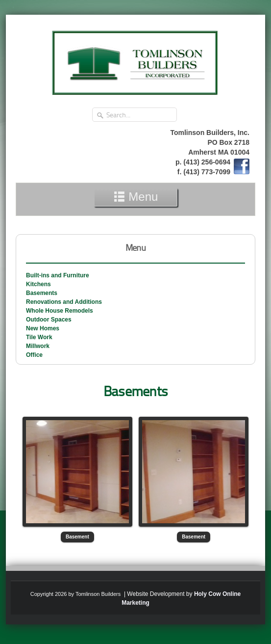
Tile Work (39, 337)
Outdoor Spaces (49, 320)
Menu (136, 197)
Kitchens (38, 284)
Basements (42, 293)
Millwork (38, 346)
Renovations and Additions (64, 302)
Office (34, 355)
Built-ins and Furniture (58, 275)
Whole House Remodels (60, 311)
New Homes (43, 328)
